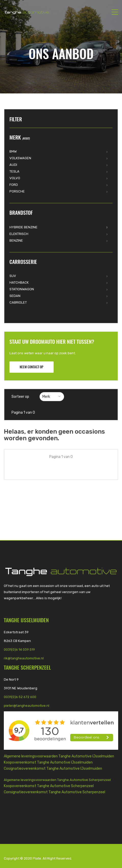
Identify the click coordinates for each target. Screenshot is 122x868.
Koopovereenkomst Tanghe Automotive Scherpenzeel (49, 786)
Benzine (16, 240)
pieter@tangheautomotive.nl (27, 706)
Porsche (17, 191)
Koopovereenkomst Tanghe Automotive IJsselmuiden (48, 762)
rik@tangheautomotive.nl (24, 658)
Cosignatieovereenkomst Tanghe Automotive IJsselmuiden (53, 769)
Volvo (15, 178)
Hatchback (19, 282)
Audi (13, 165)
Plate (37, 858)
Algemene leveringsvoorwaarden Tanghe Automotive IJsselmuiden (59, 756)
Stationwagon (22, 289)
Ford (14, 185)
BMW (13, 151)
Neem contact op (32, 367)
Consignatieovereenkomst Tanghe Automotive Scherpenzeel (54, 792)
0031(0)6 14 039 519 (19, 650)
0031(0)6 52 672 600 (20, 697)
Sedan (15, 296)
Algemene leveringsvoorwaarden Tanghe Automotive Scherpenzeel (57, 780)
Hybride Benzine (23, 227)
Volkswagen (20, 158)
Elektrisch (19, 234)
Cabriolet (18, 302)
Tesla (14, 171)
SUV (13, 276)
